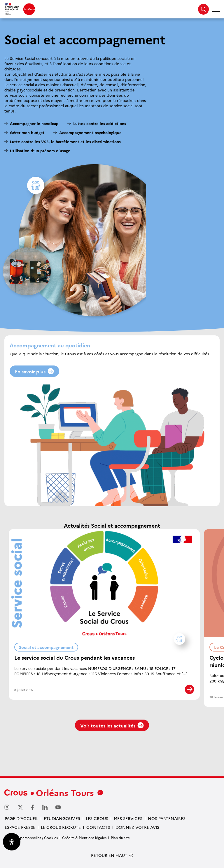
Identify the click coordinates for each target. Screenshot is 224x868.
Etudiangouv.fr (62, 818)
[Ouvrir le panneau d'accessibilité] (12, 842)
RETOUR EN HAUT (109, 855)
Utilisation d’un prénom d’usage (40, 150)
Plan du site (120, 837)
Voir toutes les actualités (112, 725)
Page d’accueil (21, 818)
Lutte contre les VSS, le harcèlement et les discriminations (65, 141)
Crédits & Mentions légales (84, 837)
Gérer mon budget (27, 132)
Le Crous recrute (61, 827)
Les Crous (97, 818)
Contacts (98, 827)
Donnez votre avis (137, 827)
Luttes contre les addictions (100, 123)
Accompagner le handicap (34, 123)
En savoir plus (34, 371)
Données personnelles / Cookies (31, 837)
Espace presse (20, 827)
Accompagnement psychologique (90, 132)
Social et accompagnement (49, 646)
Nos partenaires (167, 818)
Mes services (128, 818)
